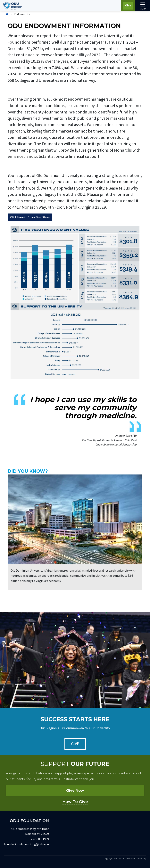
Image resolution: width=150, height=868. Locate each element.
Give (128, 5)
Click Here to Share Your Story (30, 217)
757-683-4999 (40, 839)
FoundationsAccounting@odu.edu (26, 844)
